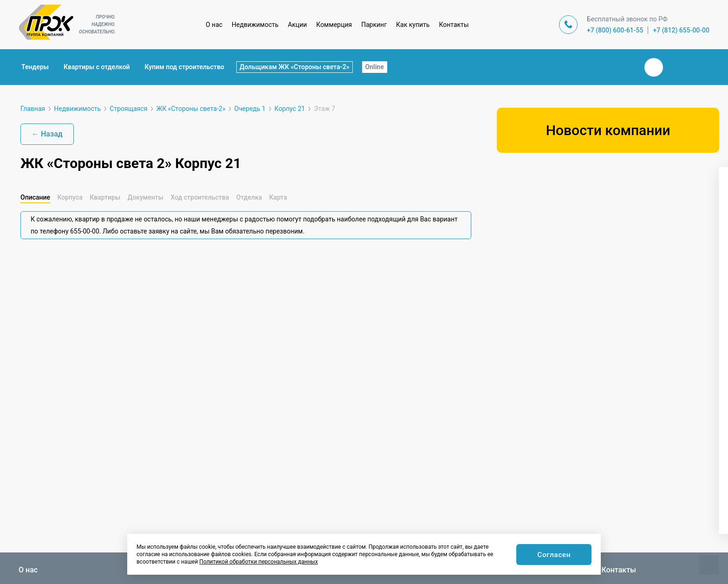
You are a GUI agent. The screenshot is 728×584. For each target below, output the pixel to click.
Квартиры (105, 197)
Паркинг (374, 25)
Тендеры (35, 67)
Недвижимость (255, 25)
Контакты (454, 25)
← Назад (47, 134)
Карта (278, 197)
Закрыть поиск (624, 67)
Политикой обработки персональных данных (258, 562)
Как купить (413, 25)
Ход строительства (200, 197)
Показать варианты (608, 509)
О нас (214, 25)
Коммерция (334, 25)
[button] (530, 294)
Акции (297, 25)
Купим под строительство (185, 67)
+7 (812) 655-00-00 (681, 30)
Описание (35, 197)
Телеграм (676, 67)
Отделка (249, 197)
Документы (146, 197)
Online (375, 67)
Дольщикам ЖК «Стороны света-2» (295, 67)
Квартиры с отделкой (97, 67)
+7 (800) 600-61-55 (615, 30)
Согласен (553, 555)
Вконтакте (654, 67)
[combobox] (607, 207)
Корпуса (70, 197)
